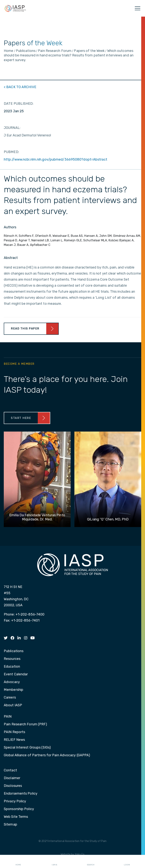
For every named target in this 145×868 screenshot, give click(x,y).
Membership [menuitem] (13, 690)
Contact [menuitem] (10, 770)
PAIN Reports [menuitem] (14, 732)
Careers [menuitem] (10, 698)
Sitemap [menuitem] (10, 825)
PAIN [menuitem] (8, 717)
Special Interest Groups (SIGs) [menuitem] (27, 748)
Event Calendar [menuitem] (16, 674)
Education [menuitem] (12, 667)
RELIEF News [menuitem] (14, 740)
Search (91, 862)
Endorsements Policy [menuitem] (21, 794)
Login (127, 862)
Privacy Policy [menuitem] (15, 801)
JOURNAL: (12, 128)
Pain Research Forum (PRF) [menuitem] (25, 724)
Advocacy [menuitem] (12, 682)
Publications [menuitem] (14, 651)
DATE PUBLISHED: (19, 104)
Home (18, 862)
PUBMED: (11, 152)
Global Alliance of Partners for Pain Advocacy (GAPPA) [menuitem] (47, 755)
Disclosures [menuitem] (13, 786)
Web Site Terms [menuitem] (16, 817)
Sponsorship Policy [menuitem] (19, 809)
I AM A (54, 862)
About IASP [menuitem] (13, 705)
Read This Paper (25, 329)
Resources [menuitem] (12, 659)
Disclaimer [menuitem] (12, 778)
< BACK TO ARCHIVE (20, 87)
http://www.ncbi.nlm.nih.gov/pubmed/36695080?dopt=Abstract (56, 159)
